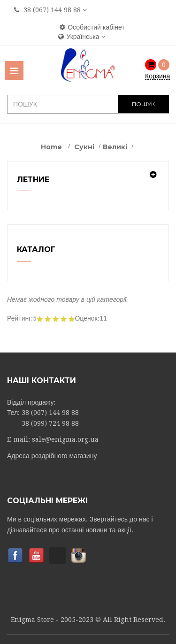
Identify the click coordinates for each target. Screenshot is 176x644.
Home (51, 147)
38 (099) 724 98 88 (50, 423)
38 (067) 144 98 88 (52, 10)
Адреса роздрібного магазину (52, 456)
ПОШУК (143, 104)
